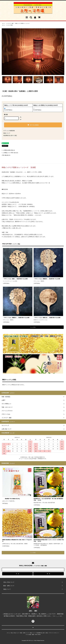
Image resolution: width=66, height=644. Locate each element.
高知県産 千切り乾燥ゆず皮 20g (11, 499)
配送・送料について (25, 633)
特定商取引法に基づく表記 (10, 135)
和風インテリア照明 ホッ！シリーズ (22, 23)
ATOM (39, 635)
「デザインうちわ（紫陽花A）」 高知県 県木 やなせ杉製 (16, 318)
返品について (7, 133)
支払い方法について (15, 633)
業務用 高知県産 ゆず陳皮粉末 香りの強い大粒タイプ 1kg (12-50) (17, 540)
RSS (36, 635)
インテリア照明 (10, 25)
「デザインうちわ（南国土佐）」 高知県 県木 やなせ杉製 (47, 318)
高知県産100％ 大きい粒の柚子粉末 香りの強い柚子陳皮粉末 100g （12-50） (48, 499)
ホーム (3, 23)
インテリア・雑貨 (10, 23)
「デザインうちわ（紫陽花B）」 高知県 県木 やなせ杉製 (47, 279)
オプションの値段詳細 (9, 131)
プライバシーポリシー (54, 633)
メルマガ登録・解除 (30, 635)
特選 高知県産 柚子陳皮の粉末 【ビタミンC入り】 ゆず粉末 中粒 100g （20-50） (49, 540)
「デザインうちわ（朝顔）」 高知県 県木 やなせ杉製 (15, 279)
